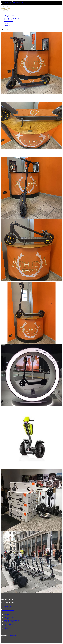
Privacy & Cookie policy (12, 635)
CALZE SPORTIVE (9, 15)
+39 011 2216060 (6, 2)
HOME (5, 613)
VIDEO (6, 22)
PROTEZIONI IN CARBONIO (11, 18)
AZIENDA (6, 14)
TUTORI (6, 17)
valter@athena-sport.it (18, 2)
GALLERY (6, 24)
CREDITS (4, 638)
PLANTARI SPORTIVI (10, 20)
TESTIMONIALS (8, 21)
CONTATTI (7, 25)
